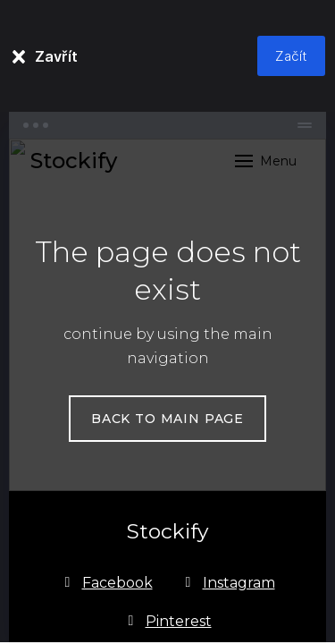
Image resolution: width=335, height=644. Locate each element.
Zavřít (56, 56)
